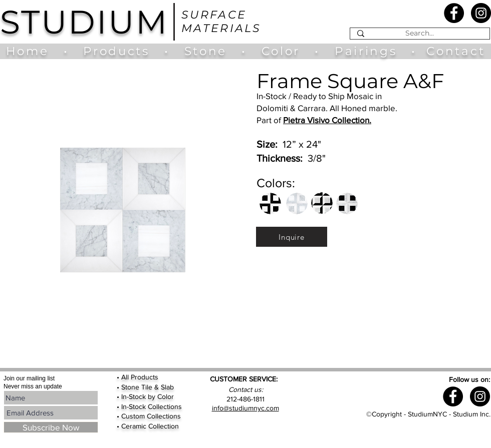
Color (283, 51)
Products (116, 51)
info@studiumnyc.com (245, 408)
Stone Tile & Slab (148, 387)
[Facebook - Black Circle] (454, 13)
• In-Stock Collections (149, 406)
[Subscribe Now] (51, 427)
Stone (213, 51)
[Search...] (419, 34)
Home (32, 51)
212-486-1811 (245, 399)
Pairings (366, 51)
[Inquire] (292, 237)
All (126, 377)
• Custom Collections (149, 416)
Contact (456, 51)
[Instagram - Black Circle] (481, 13)
